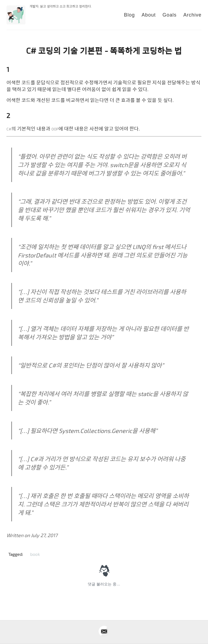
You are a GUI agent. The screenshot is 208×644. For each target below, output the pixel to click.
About (149, 15)
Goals (170, 15)
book (35, 554)
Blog (129, 15)
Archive (192, 15)
